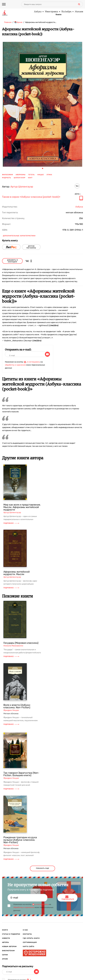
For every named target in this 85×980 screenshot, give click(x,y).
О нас (25, 930)
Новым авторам (9, 947)
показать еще (43, 868)
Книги (58, 15)
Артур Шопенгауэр (22, 187)
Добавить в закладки (12, 261)
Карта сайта (28, 947)
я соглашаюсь (34, 362)
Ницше (41, 175)
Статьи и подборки (11, 934)
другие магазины (31, 247)
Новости (6, 938)
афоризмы (21, 175)
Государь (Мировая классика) (21, 643)
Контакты (27, 934)
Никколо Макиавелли (13, 646)
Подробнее (11, 523)
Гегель (31, 175)
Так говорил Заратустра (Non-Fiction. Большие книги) (21, 774)
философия (7, 175)
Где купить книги (31, 938)
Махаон (79, 12)
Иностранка (51, 12)
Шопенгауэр (19, 178)
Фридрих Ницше (11, 710)
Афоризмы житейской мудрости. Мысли (17, 573)
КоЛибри (66, 12)
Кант (30, 178)
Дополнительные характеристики (19, 236)
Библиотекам (8, 951)
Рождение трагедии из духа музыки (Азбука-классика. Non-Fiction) (20, 840)
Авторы (5, 942)
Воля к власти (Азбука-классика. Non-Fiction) (17, 706)
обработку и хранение (15, 365)
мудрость (7, 178)
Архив (5, 959)
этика (49, 175)
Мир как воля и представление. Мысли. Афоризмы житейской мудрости (22, 507)
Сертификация (30, 942)
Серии (5, 955)
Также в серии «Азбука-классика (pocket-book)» (31, 197)
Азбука (38, 12)
